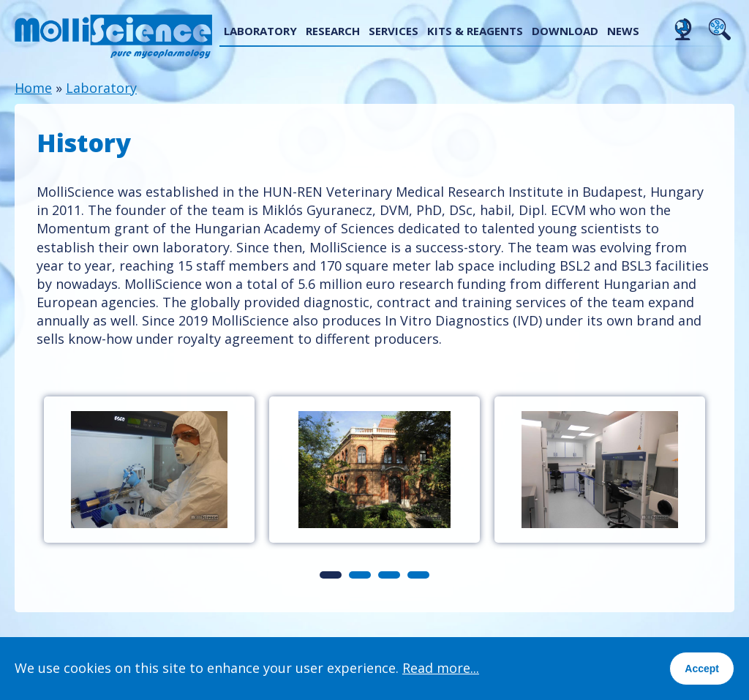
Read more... (441, 668)
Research (333, 31)
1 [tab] (331, 575)
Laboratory (260, 31)
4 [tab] (418, 575)
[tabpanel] (149, 470)
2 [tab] (360, 575)
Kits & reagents (475, 31)
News (623, 31)
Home (33, 88)
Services (394, 31)
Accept (702, 669)
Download (565, 31)
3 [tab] (389, 575)
